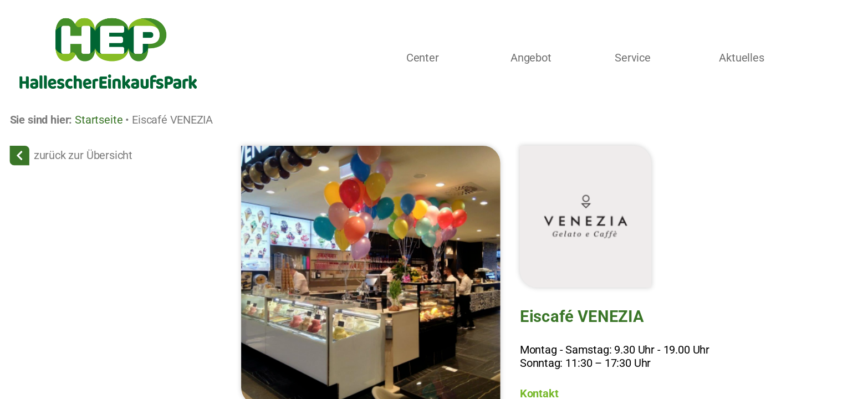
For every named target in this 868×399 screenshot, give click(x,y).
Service (633, 58)
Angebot (531, 58)
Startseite (99, 120)
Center (423, 58)
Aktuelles (742, 58)
